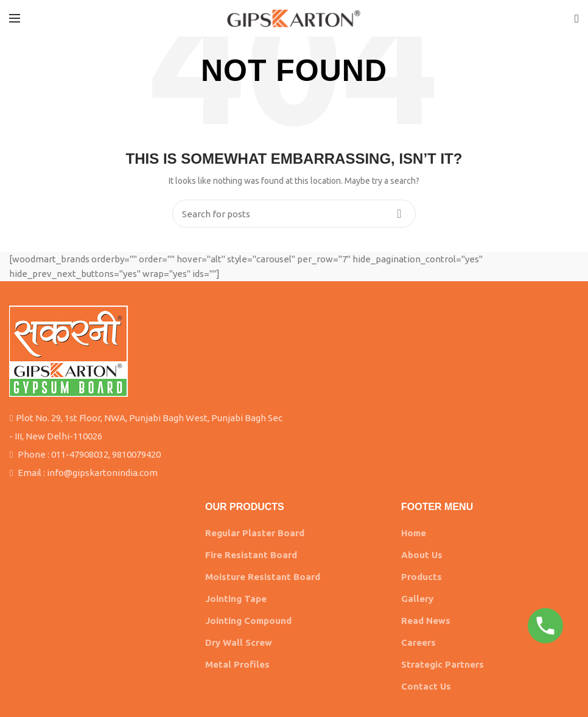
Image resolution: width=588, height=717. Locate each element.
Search (399, 214)
